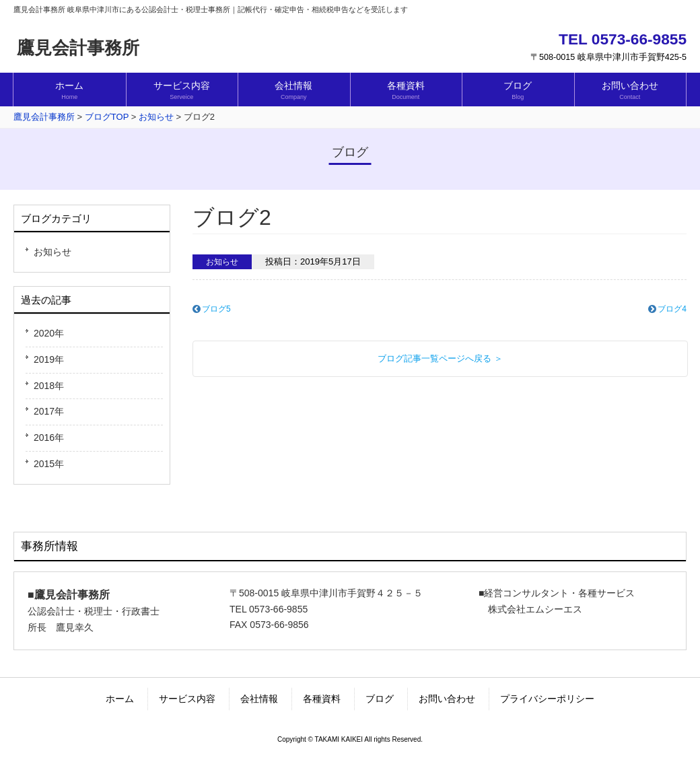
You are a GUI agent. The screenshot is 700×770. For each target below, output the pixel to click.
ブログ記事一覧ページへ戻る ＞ (440, 358)
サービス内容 (187, 699)
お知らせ (53, 252)
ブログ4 (672, 309)
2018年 (49, 386)
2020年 (49, 333)
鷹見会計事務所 (78, 48)
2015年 (49, 464)
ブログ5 (216, 309)
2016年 (49, 438)
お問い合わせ (447, 699)
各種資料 (322, 699)
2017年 (49, 411)
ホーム (120, 699)
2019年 (49, 359)
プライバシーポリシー (547, 699)
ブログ (380, 699)
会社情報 (259, 699)
